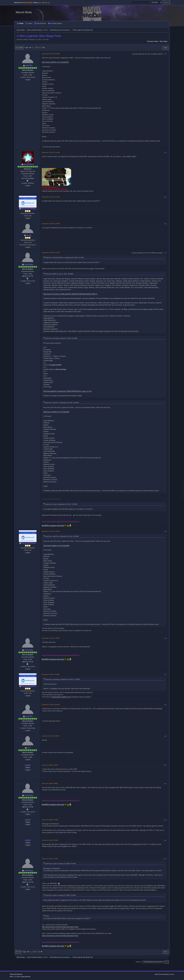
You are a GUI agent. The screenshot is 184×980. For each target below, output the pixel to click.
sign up (47, 3)
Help (156, 974)
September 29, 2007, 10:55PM (51, 531)
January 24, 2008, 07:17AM (50, 820)
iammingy (29, 264)
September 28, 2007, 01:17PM (51, 197)
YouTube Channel (55, 23)
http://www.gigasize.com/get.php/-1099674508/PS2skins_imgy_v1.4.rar (67, 391)
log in (40, 3)
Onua (29, 235)
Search (29, 23)
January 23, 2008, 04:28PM (50, 783)
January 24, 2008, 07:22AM (50, 840)
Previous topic (153, 41)
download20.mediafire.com (61, 697)
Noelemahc (29, 164)
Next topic (164, 41)
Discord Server (40, 23)
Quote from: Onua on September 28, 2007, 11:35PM (61, 504)
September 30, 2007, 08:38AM (51, 674)
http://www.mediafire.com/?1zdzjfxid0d (55, 62)
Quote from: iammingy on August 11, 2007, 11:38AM (61, 338)
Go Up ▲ (172, 974)
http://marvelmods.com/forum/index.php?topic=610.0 (60, 936)
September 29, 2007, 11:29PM (51, 638)
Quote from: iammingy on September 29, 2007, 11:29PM (62, 679)
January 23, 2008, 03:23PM (50, 765)
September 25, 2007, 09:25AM (51, 54)
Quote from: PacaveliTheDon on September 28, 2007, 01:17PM (64, 257)
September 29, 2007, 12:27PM (51, 253)
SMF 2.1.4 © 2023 (15, 977)
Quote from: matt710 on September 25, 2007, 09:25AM (62, 403)
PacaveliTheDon (29, 209)
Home (20, 23)
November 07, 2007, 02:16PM (50, 736)
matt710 (29, 65)
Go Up (18, 952)
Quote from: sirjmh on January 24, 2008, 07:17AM (60, 863)
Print (166, 48)
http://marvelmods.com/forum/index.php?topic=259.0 (60, 927)
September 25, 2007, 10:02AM (51, 152)
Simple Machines (26, 977)
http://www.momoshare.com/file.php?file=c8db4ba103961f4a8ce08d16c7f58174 (70, 294)
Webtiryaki (19, 974)
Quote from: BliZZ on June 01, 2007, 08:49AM (59, 274)
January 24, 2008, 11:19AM (50, 859)
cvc (29, 748)
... (34, 47)
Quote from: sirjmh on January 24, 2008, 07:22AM (60, 895)
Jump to (138, 962)
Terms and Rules (163, 974)
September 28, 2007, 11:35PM (51, 224)
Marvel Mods (24, 12)
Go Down (19, 48)
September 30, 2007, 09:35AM (51, 705)
